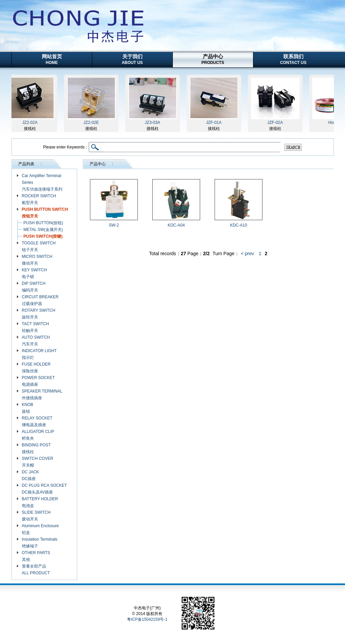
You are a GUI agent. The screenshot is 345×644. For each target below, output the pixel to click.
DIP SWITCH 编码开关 (34, 287)
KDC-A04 (176, 225)
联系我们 (293, 59)
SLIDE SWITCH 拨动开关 (36, 516)
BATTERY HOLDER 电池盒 (40, 502)
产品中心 (213, 59)
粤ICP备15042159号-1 (147, 619)
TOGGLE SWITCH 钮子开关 (39, 246)
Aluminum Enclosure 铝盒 (40, 529)
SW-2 (114, 225)
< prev (247, 253)
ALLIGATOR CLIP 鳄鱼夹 (38, 435)
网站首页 (52, 59)
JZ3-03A (153, 123)
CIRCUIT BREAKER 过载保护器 (40, 300)
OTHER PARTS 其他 (36, 556)
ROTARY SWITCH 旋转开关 (39, 314)
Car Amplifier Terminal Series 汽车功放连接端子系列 (42, 182)
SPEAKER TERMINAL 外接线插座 (42, 395)
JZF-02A (276, 123)
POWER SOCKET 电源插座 (38, 381)
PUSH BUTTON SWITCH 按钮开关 (45, 213)
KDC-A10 (239, 225)
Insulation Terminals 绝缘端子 (40, 543)
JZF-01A (215, 123)
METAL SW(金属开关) (43, 230)
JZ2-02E (92, 123)
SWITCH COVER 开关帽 (38, 462)
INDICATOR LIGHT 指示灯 (39, 354)
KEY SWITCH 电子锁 (34, 273)
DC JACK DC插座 (30, 475)
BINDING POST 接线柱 (36, 448)
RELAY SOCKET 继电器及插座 (37, 421)
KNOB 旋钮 (28, 408)
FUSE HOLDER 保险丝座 (36, 368)
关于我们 (132, 59)
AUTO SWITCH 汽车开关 (36, 341)
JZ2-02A (31, 123)
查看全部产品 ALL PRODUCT (36, 570)
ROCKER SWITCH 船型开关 (39, 199)
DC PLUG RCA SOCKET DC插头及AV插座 (44, 489)
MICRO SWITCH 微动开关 (37, 260)
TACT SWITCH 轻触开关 (36, 327)
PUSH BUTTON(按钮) (43, 223)
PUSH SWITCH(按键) (43, 236)
